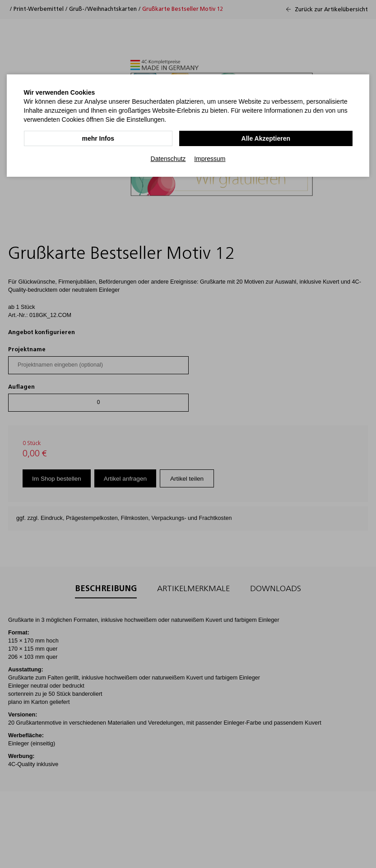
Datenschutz (168, 158)
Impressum (210, 158)
